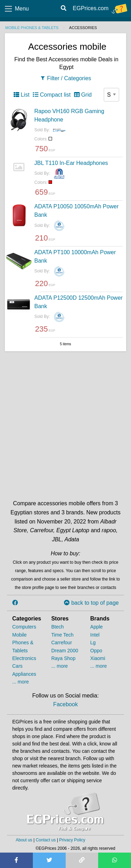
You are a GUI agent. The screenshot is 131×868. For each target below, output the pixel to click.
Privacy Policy (72, 840)
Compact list (52, 95)
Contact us (46, 840)
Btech (58, 627)
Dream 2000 (65, 651)
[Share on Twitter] (49, 860)
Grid (83, 95)
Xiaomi (98, 658)
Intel (95, 635)
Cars (17, 666)
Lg (93, 643)
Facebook (65, 704)
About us (24, 840)
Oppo (96, 651)
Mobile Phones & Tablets (32, 28)
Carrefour (62, 643)
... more (20, 682)
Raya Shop (63, 658)
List (21, 95)
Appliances (24, 674)
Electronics (24, 658)
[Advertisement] (65, 424)
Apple (96, 627)
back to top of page (91, 603)
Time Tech (63, 635)
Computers (24, 627)
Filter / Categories (65, 78)
